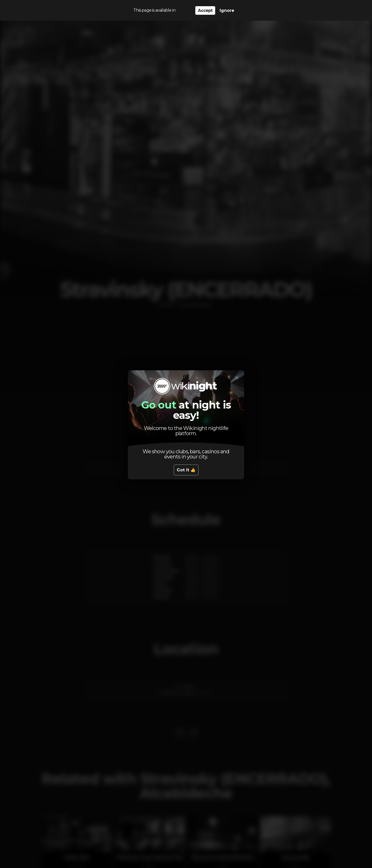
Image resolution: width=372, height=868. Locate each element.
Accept (205, 10)
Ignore (227, 10)
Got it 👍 (186, 470)
